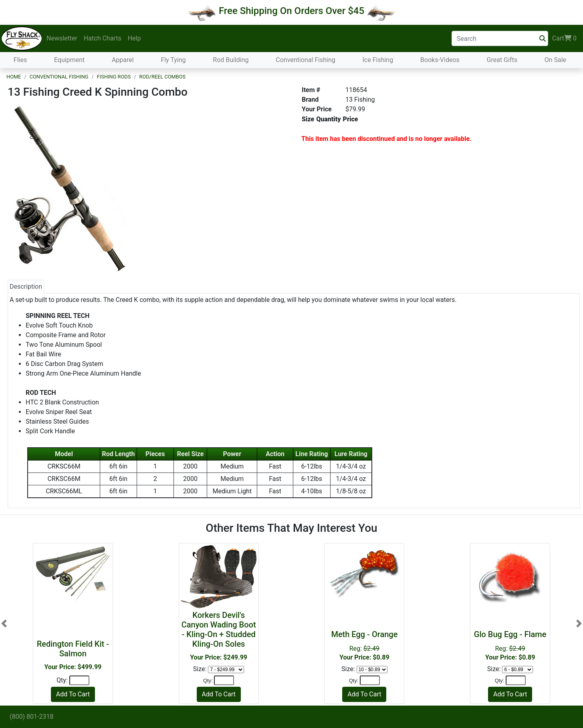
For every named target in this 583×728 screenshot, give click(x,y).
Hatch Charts (103, 38)
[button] (4, 623)
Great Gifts (502, 60)
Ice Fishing (378, 60)
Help (134, 38)
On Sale (555, 60)
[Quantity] (79, 680)
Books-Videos (440, 60)
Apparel (123, 60)
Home (14, 77)
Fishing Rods (114, 77)
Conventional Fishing (306, 60)
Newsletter (62, 38)
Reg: (364, 645)
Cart (564, 38)
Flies (20, 60)
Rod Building (231, 60)
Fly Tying (173, 60)
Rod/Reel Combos (163, 77)
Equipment (69, 60)
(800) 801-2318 (31, 717)
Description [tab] (26, 287)
